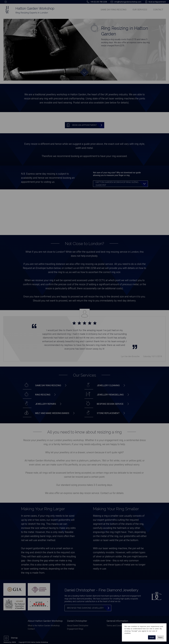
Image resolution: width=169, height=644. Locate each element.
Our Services (140, 10)
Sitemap (14, 638)
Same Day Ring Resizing (113, 10)
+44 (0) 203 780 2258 (99, 2)
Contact (158, 10)
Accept (152, 637)
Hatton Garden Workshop (35, 8)
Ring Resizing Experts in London (32, 13)
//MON (14, 642)
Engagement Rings (75, 629)
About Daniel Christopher (78, 626)
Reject (160, 637)
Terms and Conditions (116, 626)
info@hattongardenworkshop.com (128, 2)
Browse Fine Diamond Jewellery (85, 608)
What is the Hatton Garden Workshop (44, 626)
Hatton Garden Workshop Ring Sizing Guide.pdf (117, 184)
